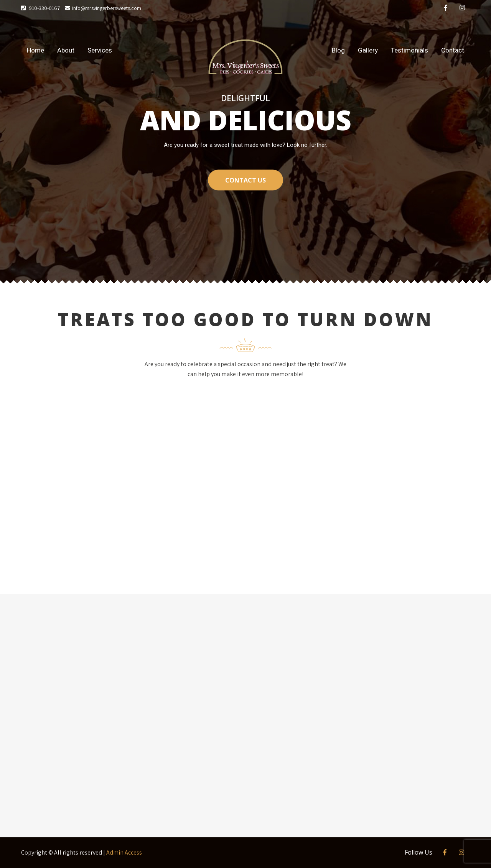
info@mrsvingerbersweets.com (103, 8)
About (66, 50)
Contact (453, 50)
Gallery (368, 50)
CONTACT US (245, 180)
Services (100, 50)
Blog (338, 50)
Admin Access (124, 852)
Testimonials (409, 50)
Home (35, 50)
